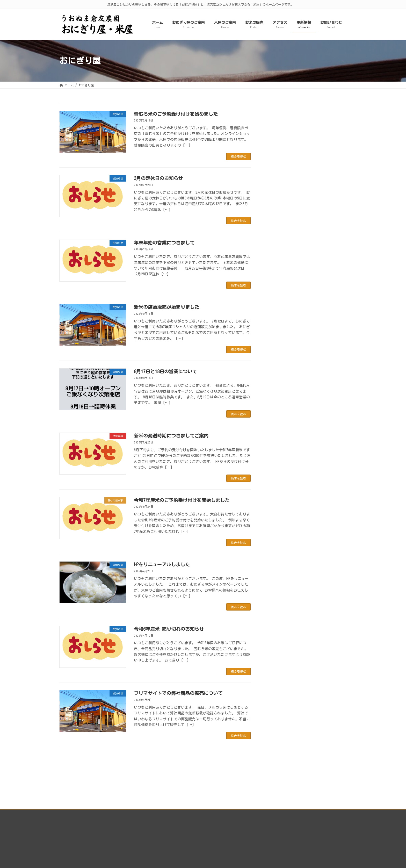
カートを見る (269, 830)
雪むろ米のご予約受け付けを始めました (176, 114)
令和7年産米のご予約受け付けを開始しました (182, 500)
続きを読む (238, 156)
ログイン (265, 823)
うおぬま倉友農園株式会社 (278, 815)
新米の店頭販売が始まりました (166, 307)
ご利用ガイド (269, 838)
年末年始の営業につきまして (164, 243)
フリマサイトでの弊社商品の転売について (178, 693)
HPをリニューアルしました (162, 564)
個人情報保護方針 (272, 853)
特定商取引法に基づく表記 (278, 846)
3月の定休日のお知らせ (158, 178)
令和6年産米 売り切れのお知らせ (169, 629)
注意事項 (278, 155)
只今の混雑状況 (283, 146)
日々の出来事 (281, 137)
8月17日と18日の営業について (165, 371)
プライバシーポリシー (80, 786)
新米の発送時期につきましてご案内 (171, 436)
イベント (278, 173)
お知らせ (278, 163)
